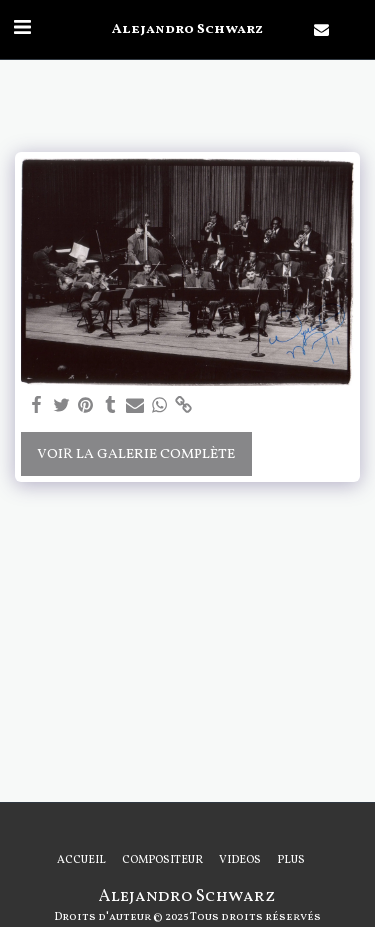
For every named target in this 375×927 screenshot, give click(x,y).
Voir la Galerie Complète (136, 454)
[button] (22, 29)
